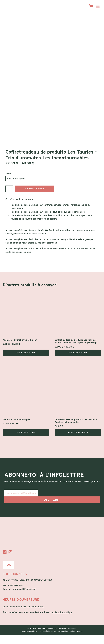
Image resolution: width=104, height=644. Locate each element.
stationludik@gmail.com (24, 598)
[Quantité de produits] (9, 198)
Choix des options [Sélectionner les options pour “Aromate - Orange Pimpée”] (26, 442)
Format (8, 183)
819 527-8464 (15, 595)
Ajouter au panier (35, 198)
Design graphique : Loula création (37, 640)
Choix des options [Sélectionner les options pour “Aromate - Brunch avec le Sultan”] (26, 362)
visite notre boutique (62, 621)
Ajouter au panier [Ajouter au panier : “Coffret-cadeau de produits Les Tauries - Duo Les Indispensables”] (78, 442)
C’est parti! (52, 509)
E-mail (6, 497)
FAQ (8, 574)
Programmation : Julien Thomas (68, 640)
